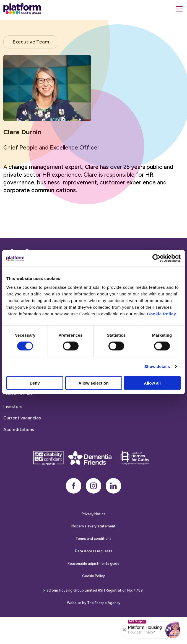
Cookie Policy (162, 314)
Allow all (152, 383)
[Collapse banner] (124, 630)
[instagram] (94, 492)
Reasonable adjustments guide (94, 570)
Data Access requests (94, 558)
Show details (157, 366)
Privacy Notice (94, 520)
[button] (173, 630)
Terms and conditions (94, 545)
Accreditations (19, 436)
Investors (13, 413)
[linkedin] (113, 492)
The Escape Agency (104, 610)
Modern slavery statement (94, 533)
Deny (35, 383)
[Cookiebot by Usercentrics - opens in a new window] (156, 258)
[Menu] (179, 9)
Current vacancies (22, 425)
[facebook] (74, 492)
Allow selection (93, 383)
